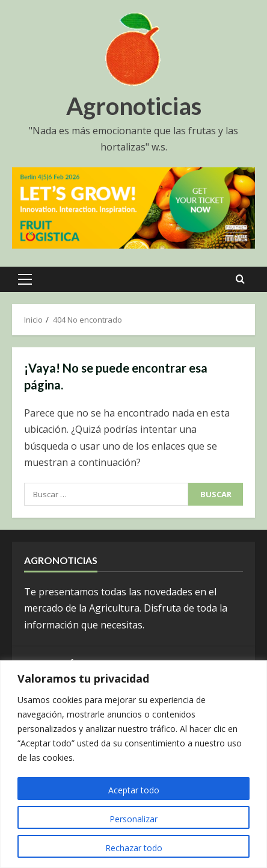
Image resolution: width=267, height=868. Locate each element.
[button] (25, 279)
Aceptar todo (134, 790)
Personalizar (133, 819)
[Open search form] (240, 279)
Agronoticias (134, 106)
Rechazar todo (134, 848)
